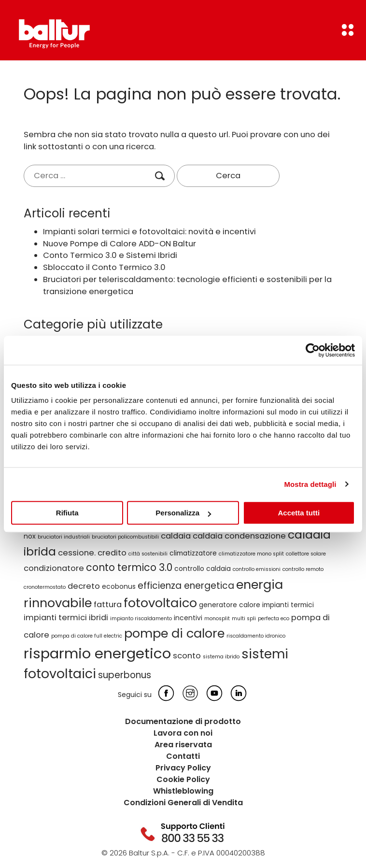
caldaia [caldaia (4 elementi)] (176, 536)
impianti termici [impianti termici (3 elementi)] (288, 605)
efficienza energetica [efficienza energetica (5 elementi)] (186, 586)
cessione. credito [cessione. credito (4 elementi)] (92, 553)
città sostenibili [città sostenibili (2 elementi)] (148, 554)
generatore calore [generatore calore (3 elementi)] (230, 605)
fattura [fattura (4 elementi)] (108, 605)
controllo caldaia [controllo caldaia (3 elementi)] (203, 569)
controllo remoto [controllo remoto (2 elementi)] (303, 569)
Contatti (183, 756)
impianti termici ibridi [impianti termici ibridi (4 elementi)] (66, 618)
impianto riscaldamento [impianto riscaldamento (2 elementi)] (141, 619)
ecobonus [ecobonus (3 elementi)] (119, 586)
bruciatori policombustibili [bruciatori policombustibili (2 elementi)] (125, 537)
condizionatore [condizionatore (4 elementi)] (54, 568)
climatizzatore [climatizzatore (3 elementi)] (193, 553)
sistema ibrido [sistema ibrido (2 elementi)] (221, 657)
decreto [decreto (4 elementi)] (84, 586)
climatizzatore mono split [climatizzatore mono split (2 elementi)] (251, 554)
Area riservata (183, 745)
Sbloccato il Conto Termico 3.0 (104, 267)
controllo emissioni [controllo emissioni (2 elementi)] (257, 569)
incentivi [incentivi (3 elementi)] (188, 618)
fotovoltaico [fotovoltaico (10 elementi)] (160, 603)
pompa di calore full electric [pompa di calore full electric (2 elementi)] (87, 636)
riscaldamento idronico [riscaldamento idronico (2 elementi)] (256, 636)
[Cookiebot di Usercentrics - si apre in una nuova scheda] (313, 350)
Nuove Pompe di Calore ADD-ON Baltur (120, 244)
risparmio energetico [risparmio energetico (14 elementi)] (97, 653)
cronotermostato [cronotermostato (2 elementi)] (45, 587)
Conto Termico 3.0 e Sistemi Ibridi (110, 255)
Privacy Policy (183, 768)
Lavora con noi (183, 733)
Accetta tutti (299, 513)
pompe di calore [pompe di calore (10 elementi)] (174, 633)
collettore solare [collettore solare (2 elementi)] (306, 554)
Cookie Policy (183, 779)
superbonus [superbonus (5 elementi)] (125, 675)
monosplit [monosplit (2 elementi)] (217, 619)
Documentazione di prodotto (183, 721)
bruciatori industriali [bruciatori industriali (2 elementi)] (64, 537)
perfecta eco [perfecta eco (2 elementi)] (274, 619)
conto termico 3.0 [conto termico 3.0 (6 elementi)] (129, 567)
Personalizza (183, 513)
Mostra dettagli (310, 484)
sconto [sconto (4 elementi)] (187, 656)
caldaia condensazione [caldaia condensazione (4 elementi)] (239, 536)
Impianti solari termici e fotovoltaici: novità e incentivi (149, 232)
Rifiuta (67, 513)
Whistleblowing (183, 791)
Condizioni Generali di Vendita (183, 803)
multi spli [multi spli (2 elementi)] (244, 619)
